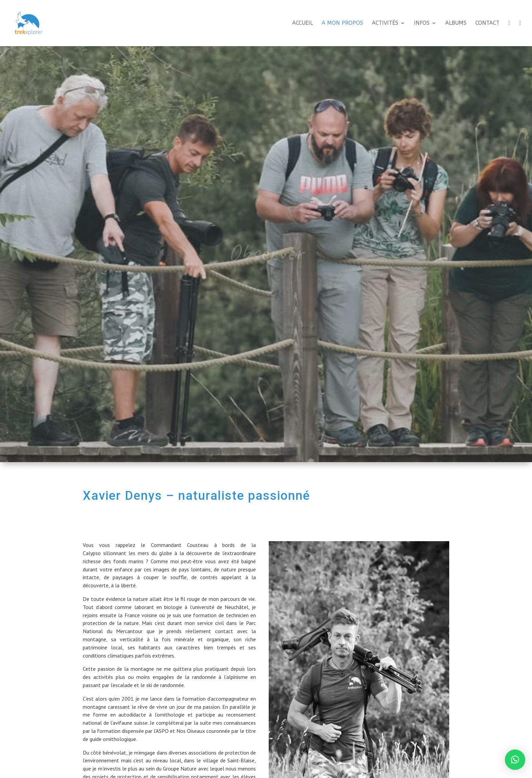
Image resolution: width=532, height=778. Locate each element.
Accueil (302, 23)
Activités (385, 23)
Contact (487, 23)
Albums (456, 23)
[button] (515, 760)
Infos (422, 23)
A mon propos (342, 23)
